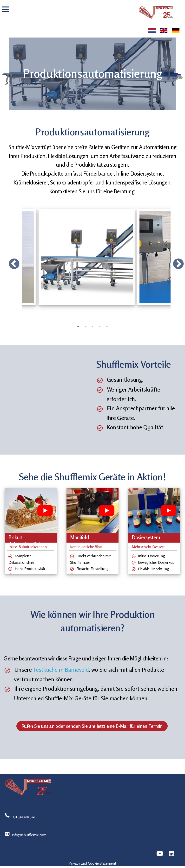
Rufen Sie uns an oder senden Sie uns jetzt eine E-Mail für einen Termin (92, 726)
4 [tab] (100, 326)
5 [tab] (107, 326)
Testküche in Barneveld (61, 670)
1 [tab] (78, 326)
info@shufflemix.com (29, 835)
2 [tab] (85, 326)
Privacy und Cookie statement (92, 863)
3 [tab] (92, 326)
